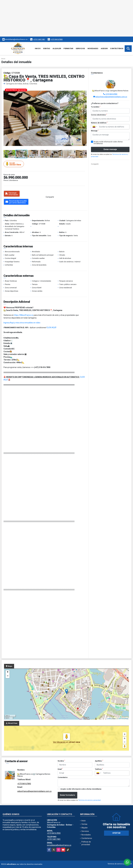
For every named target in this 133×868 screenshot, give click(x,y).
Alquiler (57, 48)
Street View (14, 164)
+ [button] (8, 672)
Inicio (38, 48)
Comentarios (63, 777)
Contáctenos (117, 48)
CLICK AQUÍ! (51, 327)
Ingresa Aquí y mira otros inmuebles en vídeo (22, 323)
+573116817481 (39, 39)
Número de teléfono (99, 123)
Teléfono (99, 769)
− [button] (8, 676)
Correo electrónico (99, 115)
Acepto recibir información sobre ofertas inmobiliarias (81, 789)
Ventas (47, 48)
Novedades (93, 48)
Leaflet (109, 719)
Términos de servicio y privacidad (89, 800)
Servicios (80, 48)
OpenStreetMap (123, 719)
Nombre (61, 761)
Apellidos (99, 761)
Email (60, 769)
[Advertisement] (66, 18)
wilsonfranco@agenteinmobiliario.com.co (111, 97)
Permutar (68, 48)
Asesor (104, 48)
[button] (84, 90)
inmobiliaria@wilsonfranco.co (59, 845)
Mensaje (95, 131)
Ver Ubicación (60, 742)
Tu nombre (96, 107)
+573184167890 (57, 39)
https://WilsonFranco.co (24, 315)
